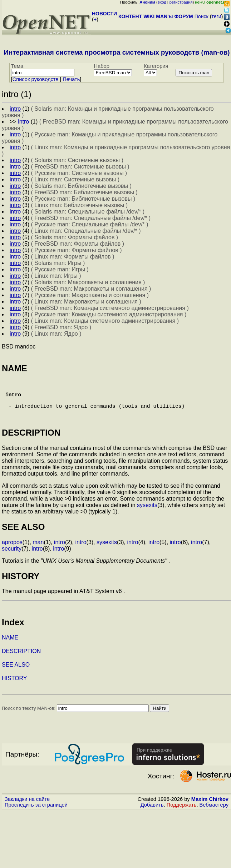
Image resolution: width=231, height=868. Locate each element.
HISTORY (14, 688)
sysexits (147, 515)
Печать (71, 79)
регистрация (181, 2)
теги (217, 16)
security (12, 559)
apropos (12, 552)
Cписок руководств (36, 79)
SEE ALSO (16, 675)
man (38, 552)
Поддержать (182, 815)
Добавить (152, 815)
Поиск (201, 16)
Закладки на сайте (27, 809)
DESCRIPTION (21, 661)
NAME (10, 648)
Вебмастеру (214, 815)
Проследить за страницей (36, 815)
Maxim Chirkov (210, 809)
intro (60, 552)
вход (162, 2)
